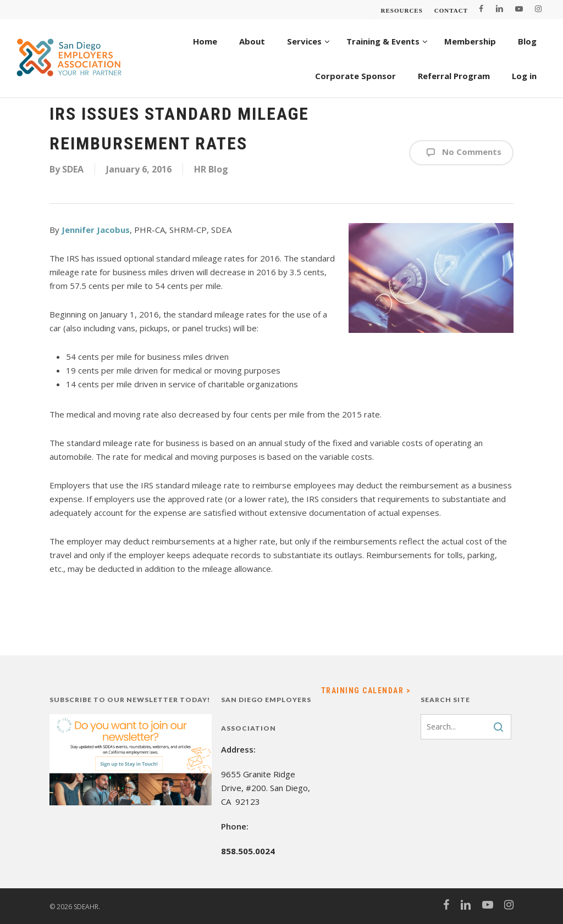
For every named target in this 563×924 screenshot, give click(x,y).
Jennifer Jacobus (96, 230)
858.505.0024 (248, 851)
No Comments (461, 153)
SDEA (73, 169)
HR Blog (211, 169)
